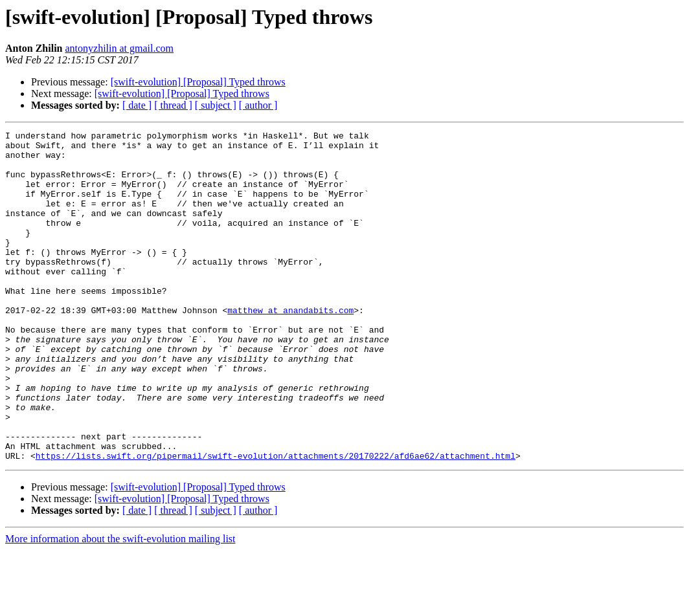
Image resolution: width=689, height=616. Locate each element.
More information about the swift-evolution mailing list (120, 605)
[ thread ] (173, 105)
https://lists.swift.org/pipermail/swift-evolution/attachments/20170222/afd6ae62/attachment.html (276, 522)
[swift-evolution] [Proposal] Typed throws (198, 82)
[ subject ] (216, 105)
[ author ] (258, 105)
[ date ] (137, 105)
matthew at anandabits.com (290, 347)
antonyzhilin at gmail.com (119, 48)
